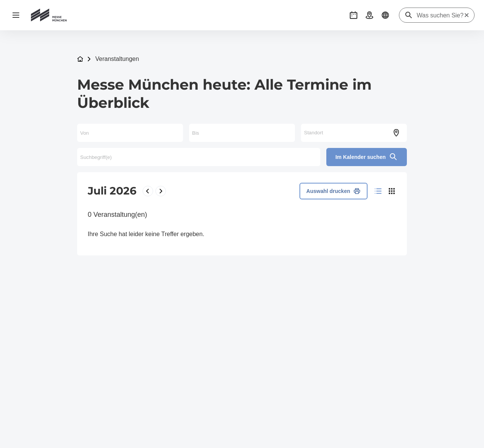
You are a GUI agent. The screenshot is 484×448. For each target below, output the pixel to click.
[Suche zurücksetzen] (467, 15)
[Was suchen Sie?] (440, 16)
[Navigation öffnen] (16, 15)
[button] (354, 15)
